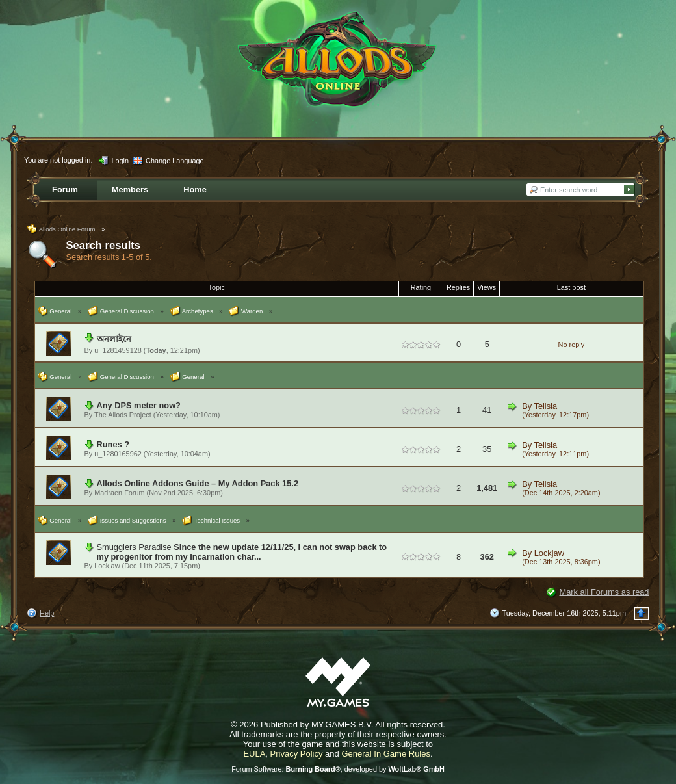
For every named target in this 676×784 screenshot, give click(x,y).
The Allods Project (123, 415)
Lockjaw (107, 566)
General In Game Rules (386, 754)
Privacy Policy (297, 754)
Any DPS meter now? (139, 405)
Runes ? (113, 444)
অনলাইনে (114, 339)
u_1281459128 (118, 350)
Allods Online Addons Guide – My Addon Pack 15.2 (198, 483)
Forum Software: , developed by (338, 769)
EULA (254, 754)
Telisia (546, 406)
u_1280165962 (118, 454)
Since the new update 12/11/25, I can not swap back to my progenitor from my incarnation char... (242, 552)
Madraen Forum (119, 493)
